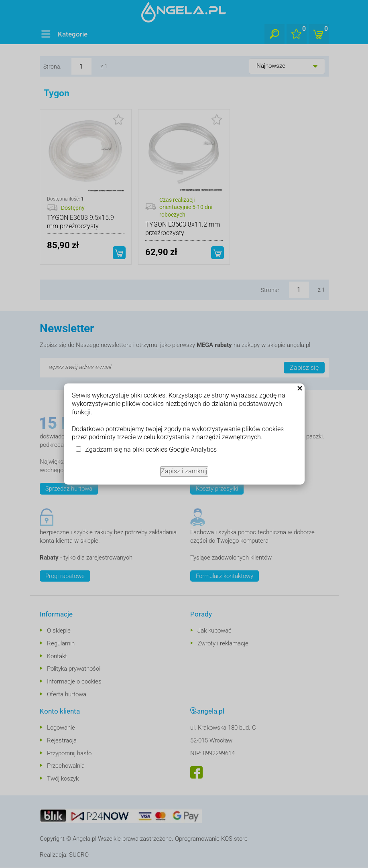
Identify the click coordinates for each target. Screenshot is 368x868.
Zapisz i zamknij (184, 471)
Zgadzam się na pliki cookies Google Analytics (151, 449)
